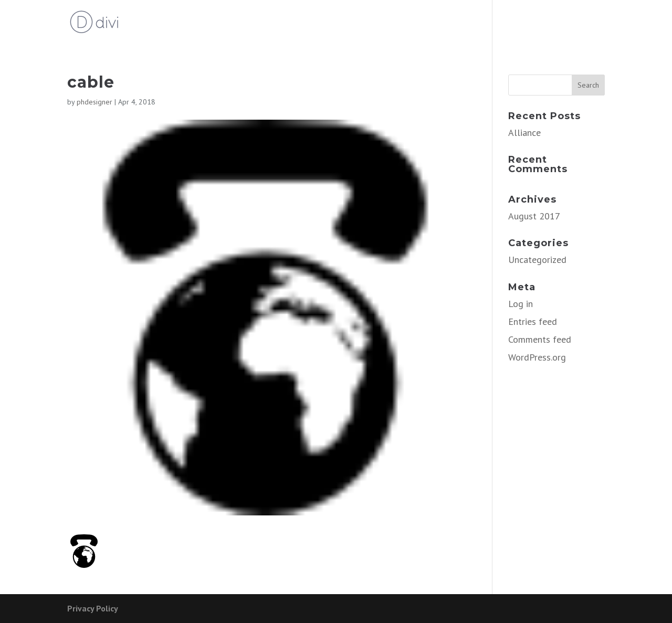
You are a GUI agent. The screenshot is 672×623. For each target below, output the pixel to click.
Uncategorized (537, 260)
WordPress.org (537, 357)
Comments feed (540, 339)
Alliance (524, 133)
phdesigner (94, 102)
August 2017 (534, 216)
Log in (521, 304)
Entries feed (533, 321)
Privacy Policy (93, 608)
